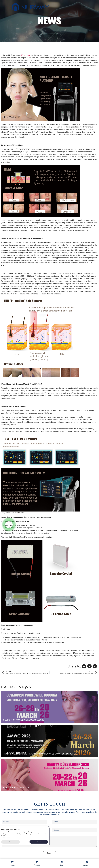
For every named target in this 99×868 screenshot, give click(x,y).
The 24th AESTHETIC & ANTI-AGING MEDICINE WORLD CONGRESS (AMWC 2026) (41, 754)
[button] (84, 666)
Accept (39, 842)
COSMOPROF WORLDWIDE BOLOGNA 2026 (23, 720)
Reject (11, 842)
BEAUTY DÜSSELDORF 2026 (16, 788)
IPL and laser (26, 55)
